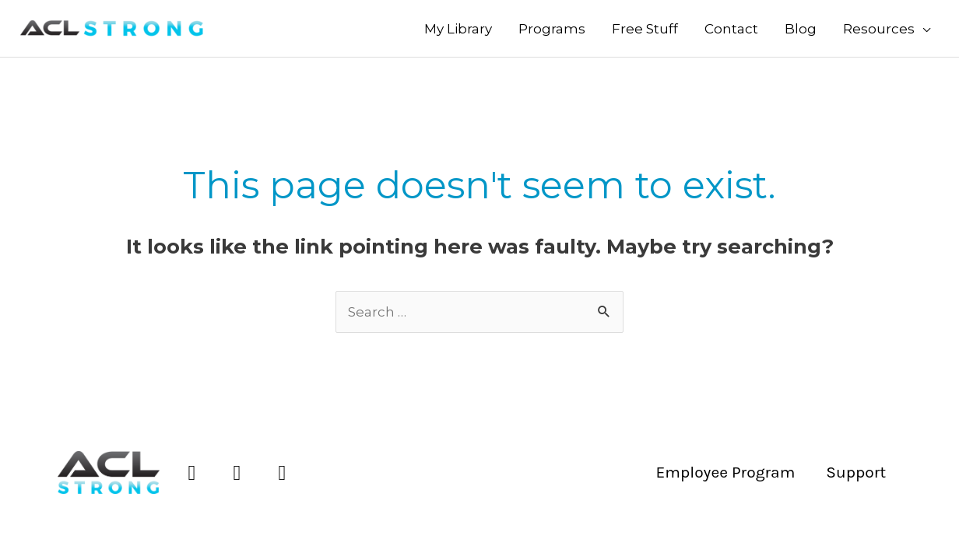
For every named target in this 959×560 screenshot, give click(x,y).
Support (856, 472)
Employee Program (726, 472)
